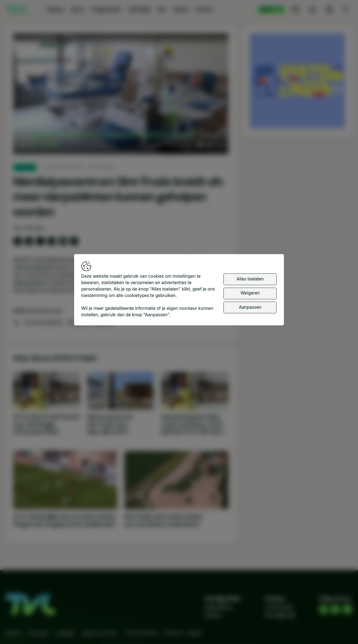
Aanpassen (250, 307)
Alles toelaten (250, 279)
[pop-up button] (209, 145)
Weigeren (250, 293)
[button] (122, 95)
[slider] (116, 135)
